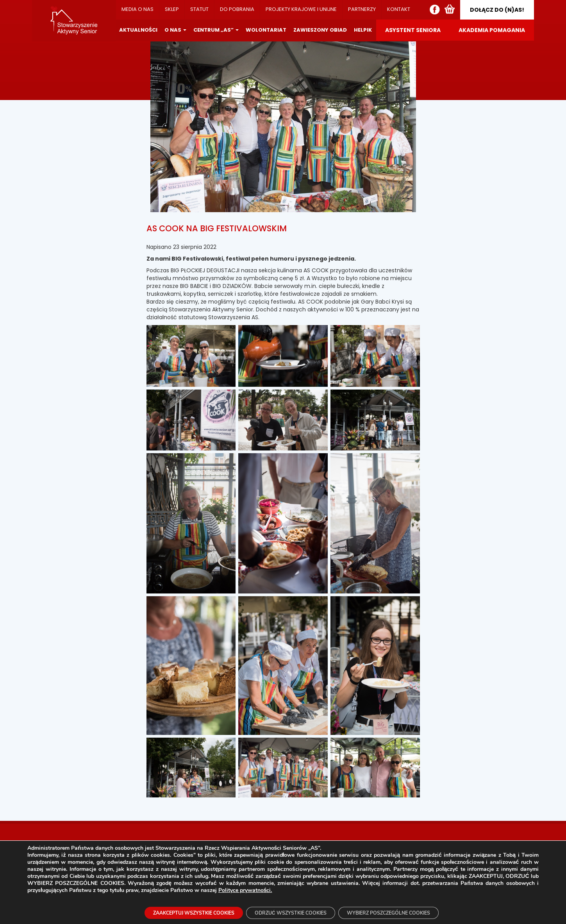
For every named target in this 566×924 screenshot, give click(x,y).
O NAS (175, 30)
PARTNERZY (362, 9)
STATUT (199, 9)
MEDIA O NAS (137, 9)
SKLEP (172, 9)
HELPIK (363, 30)
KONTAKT (399, 9)
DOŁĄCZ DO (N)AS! (497, 10)
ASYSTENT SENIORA (413, 30)
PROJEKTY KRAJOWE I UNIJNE (301, 9)
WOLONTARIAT (266, 30)
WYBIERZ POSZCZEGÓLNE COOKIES (405, 912)
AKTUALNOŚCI (138, 30)
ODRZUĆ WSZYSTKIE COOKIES (290, 912)
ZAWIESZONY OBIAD (320, 30)
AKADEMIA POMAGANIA (492, 30)
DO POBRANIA (237, 9)
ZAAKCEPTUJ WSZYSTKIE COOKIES (176, 912)
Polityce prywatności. (245, 888)
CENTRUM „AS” (216, 30)
